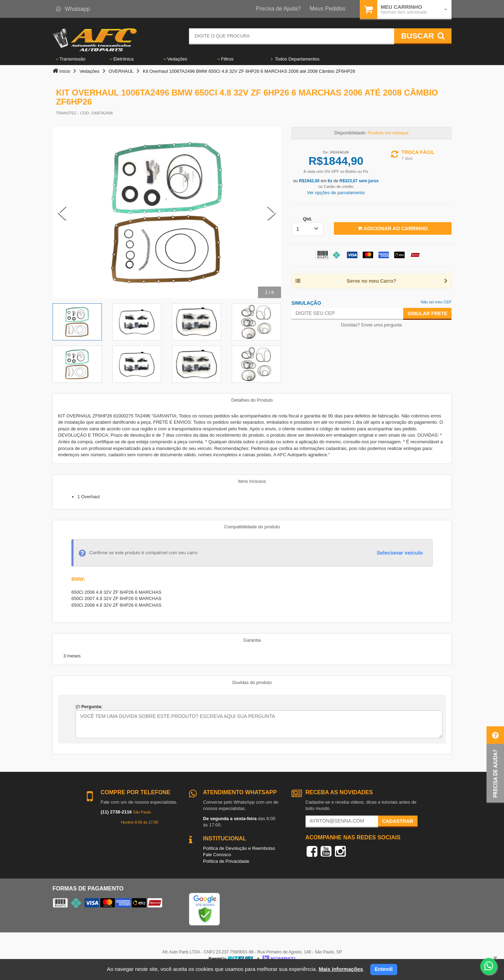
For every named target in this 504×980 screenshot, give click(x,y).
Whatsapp (73, 9)
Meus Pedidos (327, 9)
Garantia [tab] (252, 640)
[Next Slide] (272, 213)
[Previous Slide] (62, 213)
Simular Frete (427, 313)
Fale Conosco (217, 855)
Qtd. (307, 219)
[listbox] (308, 229)
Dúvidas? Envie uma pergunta (371, 325)
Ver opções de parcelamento (336, 193)
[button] (495, 765)
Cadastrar (398, 821)
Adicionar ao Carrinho (393, 228)
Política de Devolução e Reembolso (239, 848)
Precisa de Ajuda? (278, 9)
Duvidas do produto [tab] (252, 682)
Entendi (384, 969)
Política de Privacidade (226, 861)
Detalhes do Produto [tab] (252, 400)
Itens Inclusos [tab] (252, 481)
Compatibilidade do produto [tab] (252, 527)
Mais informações (341, 969)
